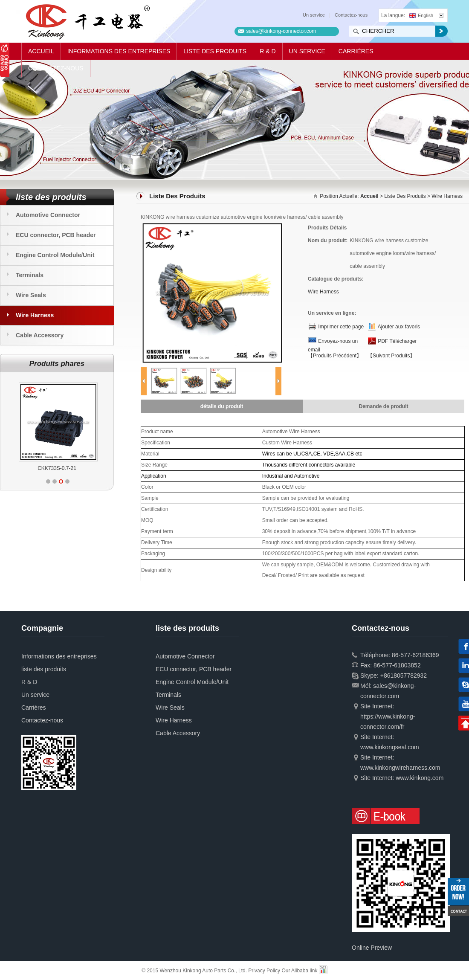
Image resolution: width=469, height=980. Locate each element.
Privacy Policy (264, 971)
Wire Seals (31, 295)
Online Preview (372, 948)
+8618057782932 (404, 676)
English (421, 15)
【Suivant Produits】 (391, 356)
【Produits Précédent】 (335, 356)
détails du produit (222, 406)
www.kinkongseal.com (390, 747)
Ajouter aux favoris (399, 327)
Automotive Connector (48, 215)
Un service (314, 15)
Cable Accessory (40, 335)
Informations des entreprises (119, 51)
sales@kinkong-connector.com (281, 31)
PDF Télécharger (397, 341)
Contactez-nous (351, 15)
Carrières (356, 51)
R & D (268, 51)
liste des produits (215, 51)
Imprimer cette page (341, 327)
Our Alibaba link (299, 971)
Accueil (41, 51)
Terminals (30, 275)
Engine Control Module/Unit (55, 255)
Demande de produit (383, 406)
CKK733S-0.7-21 (65, 468)
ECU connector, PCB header (56, 235)
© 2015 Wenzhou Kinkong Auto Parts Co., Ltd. (195, 971)
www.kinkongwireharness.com (400, 768)
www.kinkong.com (420, 778)
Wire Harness (35, 315)
